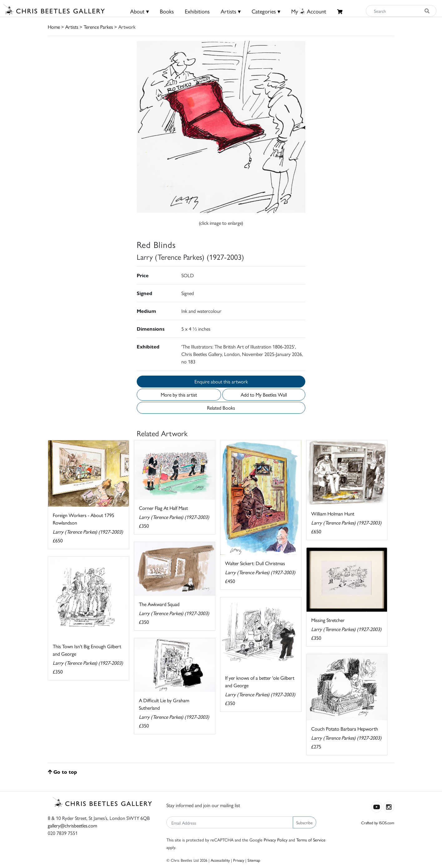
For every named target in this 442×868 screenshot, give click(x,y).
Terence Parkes (98, 27)
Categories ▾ (266, 11)
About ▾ (140, 11)
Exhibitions (197, 11)
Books (167, 11)
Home (54, 27)
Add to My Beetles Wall (264, 395)
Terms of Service (311, 840)
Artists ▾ (231, 11)
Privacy (239, 860)
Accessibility (220, 860)
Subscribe (304, 822)
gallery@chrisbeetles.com (72, 825)
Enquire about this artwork (221, 381)
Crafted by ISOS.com (378, 823)
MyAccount (309, 11)
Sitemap (254, 860)
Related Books (221, 408)
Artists (72, 27)
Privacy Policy (276, 840)
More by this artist (179, 395)
